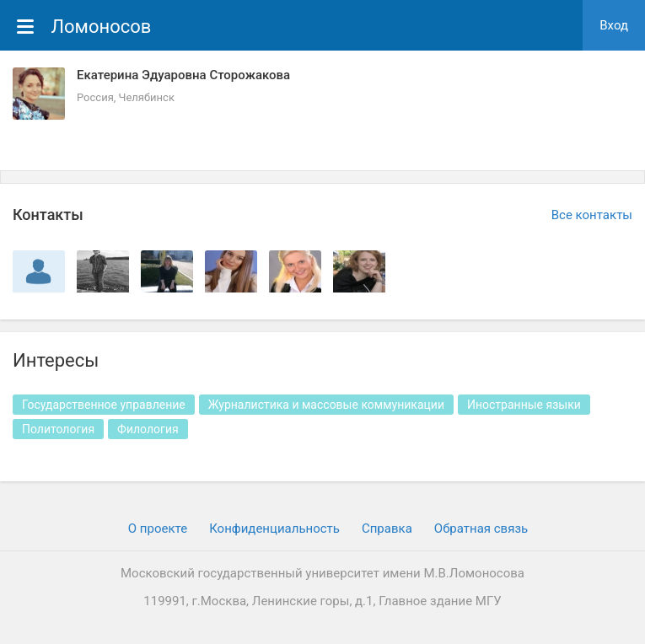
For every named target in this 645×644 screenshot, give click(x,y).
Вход (614, 25)
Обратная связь (481, 529)
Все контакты (592, 215)
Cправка (387, 529)
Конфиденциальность (274, 529)
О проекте (158, 529)
